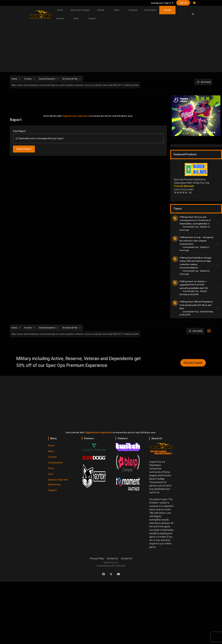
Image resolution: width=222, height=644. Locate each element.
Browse (60, 18)
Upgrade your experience (76, 116)
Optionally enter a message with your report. (40, 138)
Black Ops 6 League (80, 10)
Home (60, 10)
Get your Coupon (193, 363)
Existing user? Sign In (162, 3)
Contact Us (112, 558)
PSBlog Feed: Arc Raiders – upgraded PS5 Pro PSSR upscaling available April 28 (194, 285)
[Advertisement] (111, 48)
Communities (150, 10)
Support (92, 18)
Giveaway (133, 10)
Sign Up (183, 3)
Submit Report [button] (24, 149)
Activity (101, 10)
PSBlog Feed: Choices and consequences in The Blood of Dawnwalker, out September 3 (195, 220)
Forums (167, 10)
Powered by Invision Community (111, 566)
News (117, 10)
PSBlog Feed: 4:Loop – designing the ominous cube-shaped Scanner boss (196, 241)
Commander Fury (191, 227)
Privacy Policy (97, 558)
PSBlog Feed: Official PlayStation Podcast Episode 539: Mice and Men (196, 305)
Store (76, 18)
